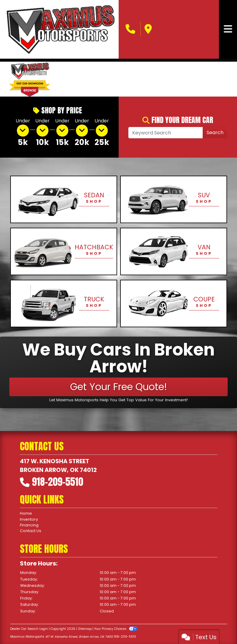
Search (215, 132)
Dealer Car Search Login (29, 629)
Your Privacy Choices (116, 629)
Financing (29, 525)
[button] (65, 79)
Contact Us (31, 531)
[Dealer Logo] (59, 29)
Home (26, 513)
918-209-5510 (58, 482)
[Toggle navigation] (228, 29)
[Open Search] (166, 133)
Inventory (29, 519)
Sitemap (85, 629)
